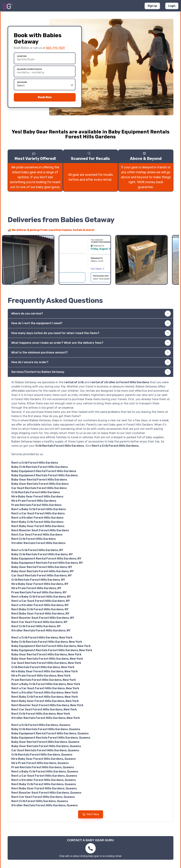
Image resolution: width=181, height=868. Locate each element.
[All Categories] (45, 86)
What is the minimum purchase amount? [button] (91, 353)
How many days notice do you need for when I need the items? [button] (91, 333)
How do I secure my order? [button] (91, 362)
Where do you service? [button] (91, 314)
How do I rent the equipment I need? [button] (91, 323)
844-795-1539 (55, 48)
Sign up (152, 6)
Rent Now (91, 814)
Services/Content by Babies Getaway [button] (91, 372)
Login (172, 6)
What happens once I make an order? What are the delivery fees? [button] (91, 343)
